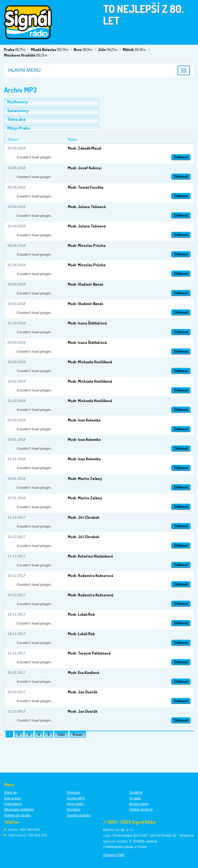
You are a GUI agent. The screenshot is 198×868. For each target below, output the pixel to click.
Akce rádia (75, 804)
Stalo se (10, 792)
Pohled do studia (17, 815)
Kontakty (74, 809)
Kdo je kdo (12, 798)
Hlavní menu (24, 70)
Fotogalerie (13, 804)
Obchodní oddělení (19, 809)
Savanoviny (18, 111)
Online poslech (141, 809)
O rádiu (135, 798)
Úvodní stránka (79, 815)
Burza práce (139, 804)
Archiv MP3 (76, 798)
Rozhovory (17, 102)
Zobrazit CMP (114, 855)
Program (73, 792)
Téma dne (16, 119)
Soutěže (136, 792)
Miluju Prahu (19, 128)
